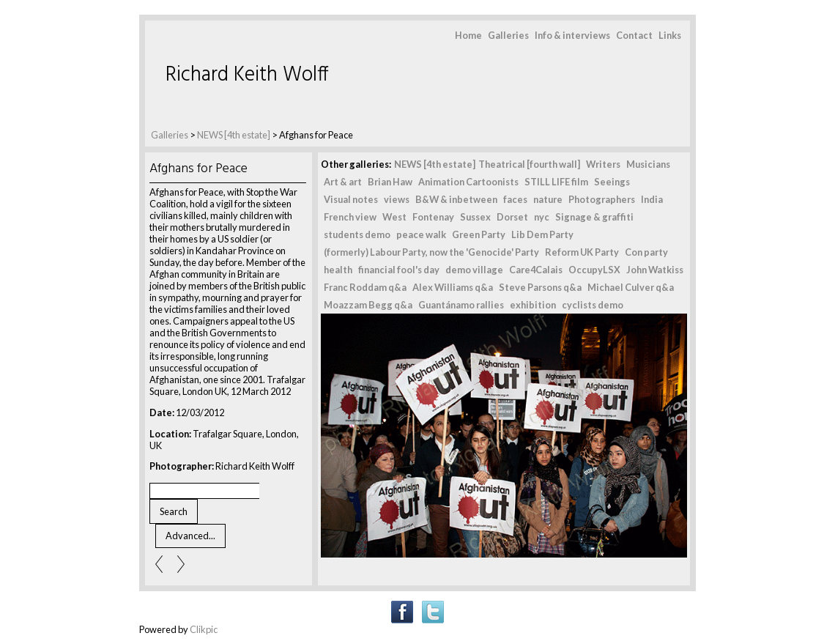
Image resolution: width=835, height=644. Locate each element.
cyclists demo (593, 305)
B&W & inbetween (456, 199)
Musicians (648, 164)
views (397, 199)
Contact (634, 35)
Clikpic (204, 629)
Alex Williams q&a (453, 287)
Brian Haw (390, 182)
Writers (603, 164)
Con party (646, 252)
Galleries (508, 35)
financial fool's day (399, 270)
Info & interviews (572, 35)
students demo (357, 234)
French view (350, 217)
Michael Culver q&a (631, 287)
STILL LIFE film (556, 182)
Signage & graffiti (594, 217)
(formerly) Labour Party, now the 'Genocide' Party (431, 252)
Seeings (612, 182)
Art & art (343, 182)
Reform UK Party (582, 252)
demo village (474, 270)
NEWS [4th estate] (234, 135)
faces (515, 199)
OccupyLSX (594, 270)
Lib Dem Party (542, 234)
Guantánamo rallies (461, 305)
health (338, 270)
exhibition (533, 305)
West (394, 217)
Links (670, 35)
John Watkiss (655, 270)
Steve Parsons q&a (540, 287)
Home (468, 35)
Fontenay (433, 217)
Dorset (512, 217)
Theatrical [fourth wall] (529, 164)
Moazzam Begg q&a (368, 305)
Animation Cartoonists (468, 182)
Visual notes (351, 199)
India (652, 199)
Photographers (602, 199)
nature (548, 199)
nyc (542, 217)
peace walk (421, 234)
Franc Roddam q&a (365, 287)
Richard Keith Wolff (247, 75)
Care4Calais (536, 270)
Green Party (479, 234)
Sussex (475, 217)
